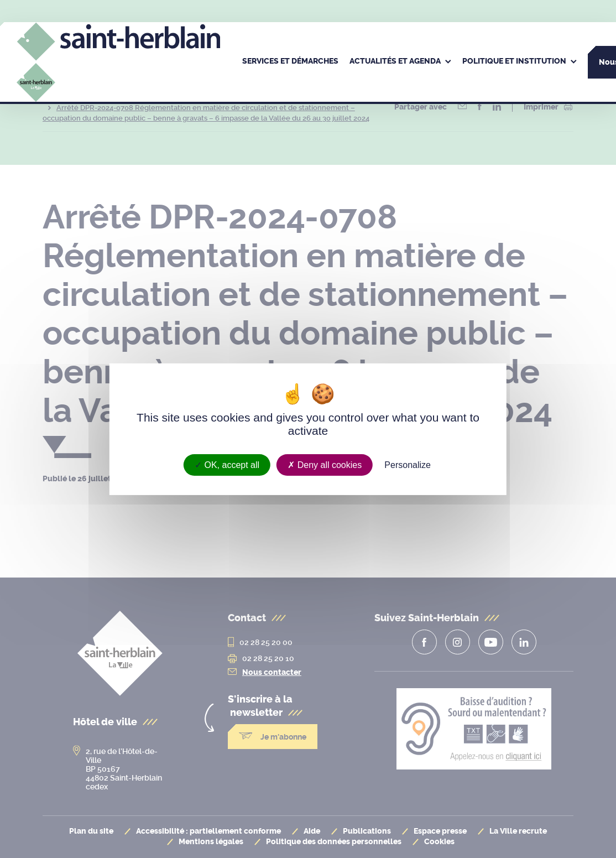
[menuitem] (290, 62)
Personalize (408, 464)
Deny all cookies (325, 464)
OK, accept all (227, 464)
